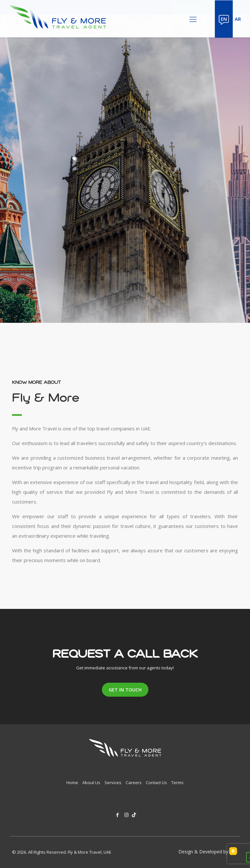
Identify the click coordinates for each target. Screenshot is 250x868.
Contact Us (156, 783)
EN (224, 19)
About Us (91, 783)
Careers (134, 783)
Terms (177, 783)
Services (113, 783)
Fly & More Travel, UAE (90, 852)
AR (238, 19)
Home (72, 783)
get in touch (125, 690)
